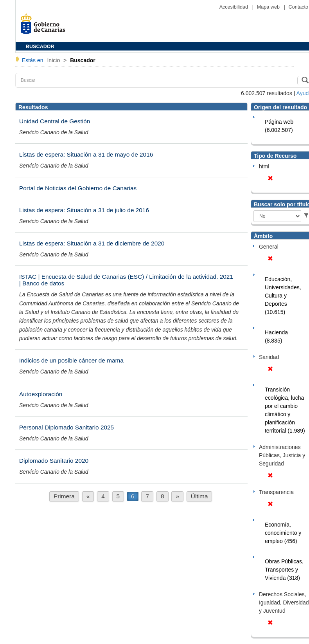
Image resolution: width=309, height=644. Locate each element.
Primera (64, 496)
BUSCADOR (40, 47)
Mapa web (269, 7)
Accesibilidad (234, 7)
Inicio (54, 60)
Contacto (298, 7)
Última (199, 496)
